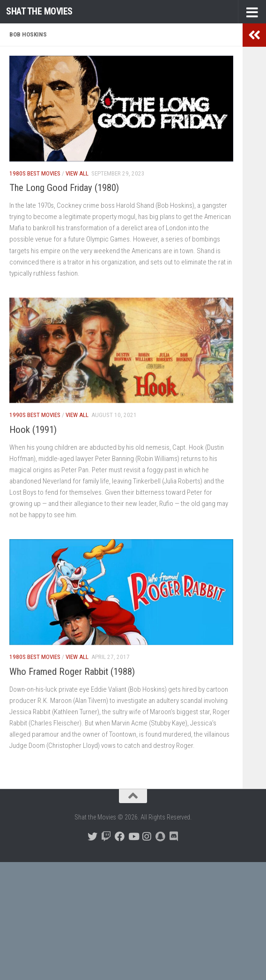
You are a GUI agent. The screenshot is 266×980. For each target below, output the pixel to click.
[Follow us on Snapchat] (160, 837)
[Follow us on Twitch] (106, 837)
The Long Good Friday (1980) (64, 188)
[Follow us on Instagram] (147, 837)
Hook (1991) (33, 430)
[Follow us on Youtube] (133, 837)
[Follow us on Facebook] (120, 837)
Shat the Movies (39, 11)
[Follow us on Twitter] (92, 837)
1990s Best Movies (35, 415)
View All (77, 173)
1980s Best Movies (35, 173)
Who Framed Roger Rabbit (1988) (72, 672)
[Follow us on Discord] (174, 837)
